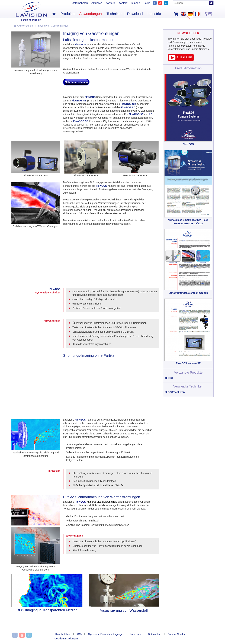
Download (135, 14)
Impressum (136, 634)
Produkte (67, 14)
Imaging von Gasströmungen (52, 26)
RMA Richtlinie (62, 634)
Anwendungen (26, 26)
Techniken (114, 14)
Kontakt (123, 3)
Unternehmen (80, 3)
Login (147, 3)
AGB (79, 634)
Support (136, 3)
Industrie (154, 14)
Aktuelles (97, 3)
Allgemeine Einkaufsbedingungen (106, 634)
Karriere (110, 3)
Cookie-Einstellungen (66, 639)
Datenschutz (155, 634)
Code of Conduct (177, 634)
